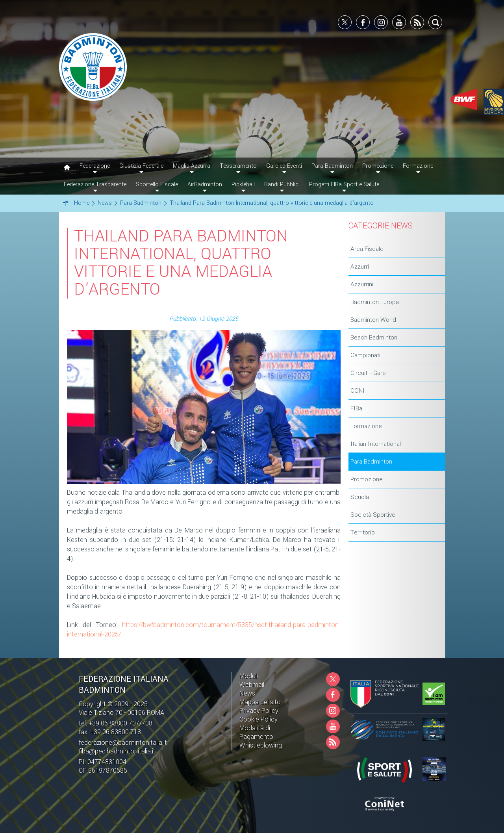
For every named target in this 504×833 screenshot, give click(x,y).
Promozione (367, 479)
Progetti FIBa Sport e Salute (344, 185)
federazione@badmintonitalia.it (123, 743)
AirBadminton (205, 185)
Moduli (249, 676)
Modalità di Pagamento (256, 732)
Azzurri (360, 267)
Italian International (376, 444)
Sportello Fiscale (157, 185)
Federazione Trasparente (95, 185)
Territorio (363, 532)
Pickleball (243, 185)
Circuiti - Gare (368, 373)
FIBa (356, 408)
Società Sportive (373, 515)
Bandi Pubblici (282, 185)
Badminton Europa (375, 302)
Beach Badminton (374, 338)
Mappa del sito (260, 702)
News (247, 693)
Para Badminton (371, 462)
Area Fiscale (367, 249)
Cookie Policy (258, 719)
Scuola (360, 497)
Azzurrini (362, 284)
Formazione (366, 426)
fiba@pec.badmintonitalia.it (117, 751)
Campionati (365, 355)
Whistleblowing (261, 745)
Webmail (252, 685)
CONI (358, 391)
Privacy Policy (259, 711)
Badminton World (373, 320)
